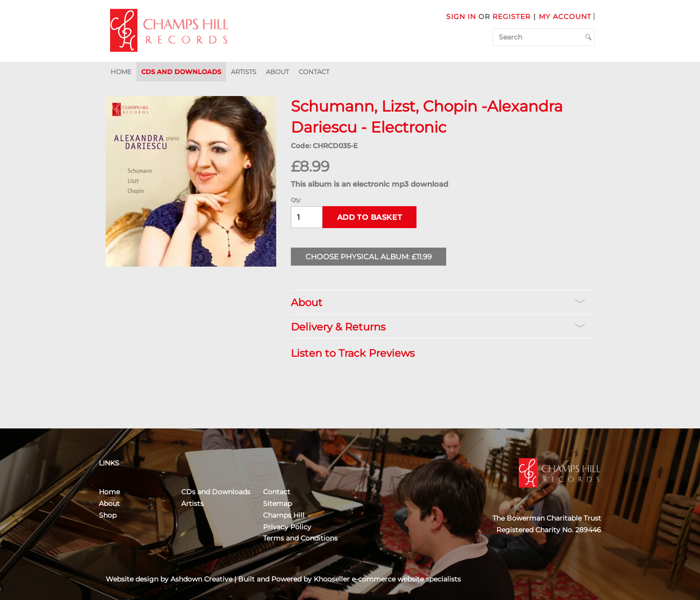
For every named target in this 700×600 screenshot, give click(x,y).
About (277, 72)
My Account (565, 17)
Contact (314, 72)
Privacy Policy (287, 527)
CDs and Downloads (181, 72)
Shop (108, 515)
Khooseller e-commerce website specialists (387, 579)
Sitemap (277, 503)
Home (121, 72)
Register (511, 17)
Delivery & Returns (438, 327)
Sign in (461, 17)
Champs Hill (284, 515)
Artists (244, 72)
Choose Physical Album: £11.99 (369, 257)
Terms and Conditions (300, 538)
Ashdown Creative (201, 579)
